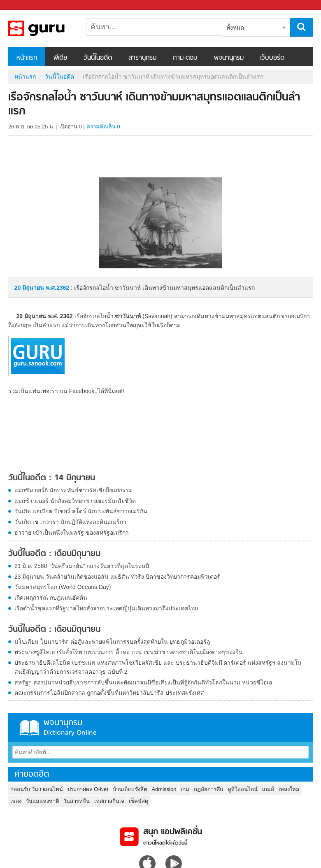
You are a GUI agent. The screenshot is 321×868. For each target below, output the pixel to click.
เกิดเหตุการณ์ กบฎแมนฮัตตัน (51, 598)
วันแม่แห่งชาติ (42, 801)
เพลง (16, 801)
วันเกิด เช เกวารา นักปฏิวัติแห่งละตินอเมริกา (70, 522)
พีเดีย (60, 58)
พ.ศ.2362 (57, 288)
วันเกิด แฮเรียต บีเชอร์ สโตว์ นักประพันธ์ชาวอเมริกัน (81, 511)
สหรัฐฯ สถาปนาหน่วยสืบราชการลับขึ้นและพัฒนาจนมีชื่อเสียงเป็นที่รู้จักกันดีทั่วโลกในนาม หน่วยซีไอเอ (143, 682)
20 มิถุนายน (30, 288)
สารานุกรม (142, 58)
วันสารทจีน (77, 801)
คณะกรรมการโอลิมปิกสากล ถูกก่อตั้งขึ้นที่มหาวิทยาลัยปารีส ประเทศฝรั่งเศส (109, 693)
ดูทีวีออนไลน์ (243, 789)
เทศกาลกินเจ (109, 801)
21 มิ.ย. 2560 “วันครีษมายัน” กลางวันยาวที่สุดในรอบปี (82, 566)
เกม (185, 789)
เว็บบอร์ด (272, 58)
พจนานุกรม (229, 58)
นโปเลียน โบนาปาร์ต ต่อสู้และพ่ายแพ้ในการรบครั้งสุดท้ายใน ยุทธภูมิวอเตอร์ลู (112, 642)
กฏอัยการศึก (208, 789)
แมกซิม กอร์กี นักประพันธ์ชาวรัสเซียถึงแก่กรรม (73, 490)
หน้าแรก (27, 58)
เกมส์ (268, 789)
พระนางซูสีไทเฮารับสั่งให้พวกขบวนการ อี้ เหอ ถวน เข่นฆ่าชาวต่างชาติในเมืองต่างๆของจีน (129, 652)
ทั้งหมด (235, 28)
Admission (164, 789)
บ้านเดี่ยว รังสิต (130, 789)
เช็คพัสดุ (138, 801)
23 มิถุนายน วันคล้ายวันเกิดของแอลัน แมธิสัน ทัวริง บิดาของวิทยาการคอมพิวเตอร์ (117, 577)
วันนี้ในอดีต (98, 58)
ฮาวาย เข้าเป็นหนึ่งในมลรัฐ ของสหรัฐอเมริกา (72, 533)
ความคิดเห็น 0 (103, 127)
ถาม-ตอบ (185, 58)
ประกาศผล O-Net (88, 789)
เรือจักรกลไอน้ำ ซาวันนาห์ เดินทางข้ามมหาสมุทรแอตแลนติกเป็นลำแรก (51, 28)
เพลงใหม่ (289, 789)
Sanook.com (25, 5)
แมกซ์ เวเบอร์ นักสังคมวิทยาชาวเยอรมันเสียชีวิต (75, 501)
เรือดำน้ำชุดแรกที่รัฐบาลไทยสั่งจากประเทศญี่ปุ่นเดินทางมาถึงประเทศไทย (106, 608)
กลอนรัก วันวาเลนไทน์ (37, 789)
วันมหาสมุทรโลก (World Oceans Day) (63, 587)
